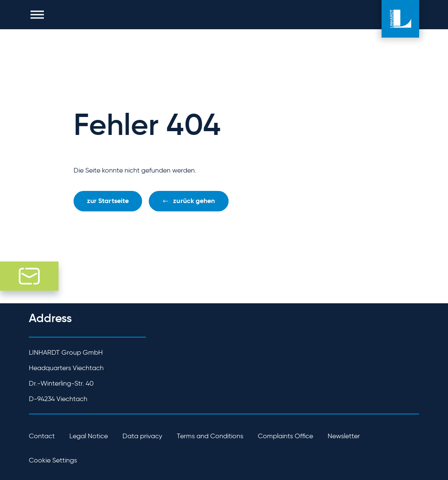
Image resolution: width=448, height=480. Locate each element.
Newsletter (344, 436)
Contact (42, 436)
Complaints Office (285, 436)
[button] (37, 15)
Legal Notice (89, 436)
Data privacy (142, 436)
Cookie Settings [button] (53, 460)
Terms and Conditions (210, 436)
